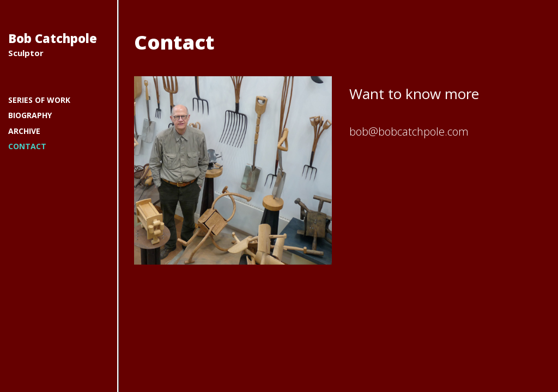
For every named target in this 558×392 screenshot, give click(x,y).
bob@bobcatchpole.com (409, 131)
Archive (24, 131)
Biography (30, 115)
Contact (27, 146)
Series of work (39, 100)
